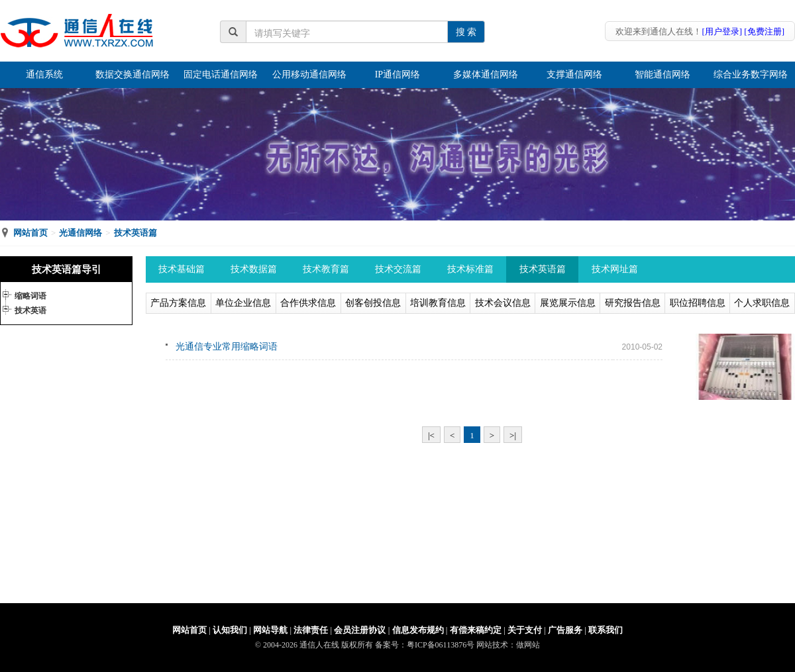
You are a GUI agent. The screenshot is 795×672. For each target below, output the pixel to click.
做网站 (528, 645)
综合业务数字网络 (751, 74)
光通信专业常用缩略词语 (227, 347)
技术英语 (30, 311)
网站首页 (30, 233)
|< (431, 435)
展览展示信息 (568, 303)
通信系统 (44, 74)
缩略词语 (30, 296)
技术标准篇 (470, 269)
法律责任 (311, 630)
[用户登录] (722, 31)
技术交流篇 (398, 269)
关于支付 (525, 630)
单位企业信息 (243, 303)
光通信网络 (80, 233)
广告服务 (565, 630)
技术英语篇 (135, 233)
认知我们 (230, 630)
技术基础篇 (182, 269)
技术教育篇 (326, 269)
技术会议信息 (503, 303)
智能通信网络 (662, 74)
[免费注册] (764, 31)
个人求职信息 (762, 303)
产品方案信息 (178, 303)
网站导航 (270, 630)
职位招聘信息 (698, 303)
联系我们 (606, 630)
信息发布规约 (418, 630)
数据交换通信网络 (132, 74)
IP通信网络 (397, 74)
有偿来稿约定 (476, 630)
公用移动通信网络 (309, 74)
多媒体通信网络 (486, 74)
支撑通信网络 (574, 74)
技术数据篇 (254, 269)
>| (513, 435)
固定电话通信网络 (221, 74)
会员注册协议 (360, 630)
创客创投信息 (373, 303)
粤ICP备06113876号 (441, 645)
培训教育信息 (438, 303)
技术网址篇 (615, 269)
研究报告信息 (633, 303)
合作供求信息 (308, 303)
